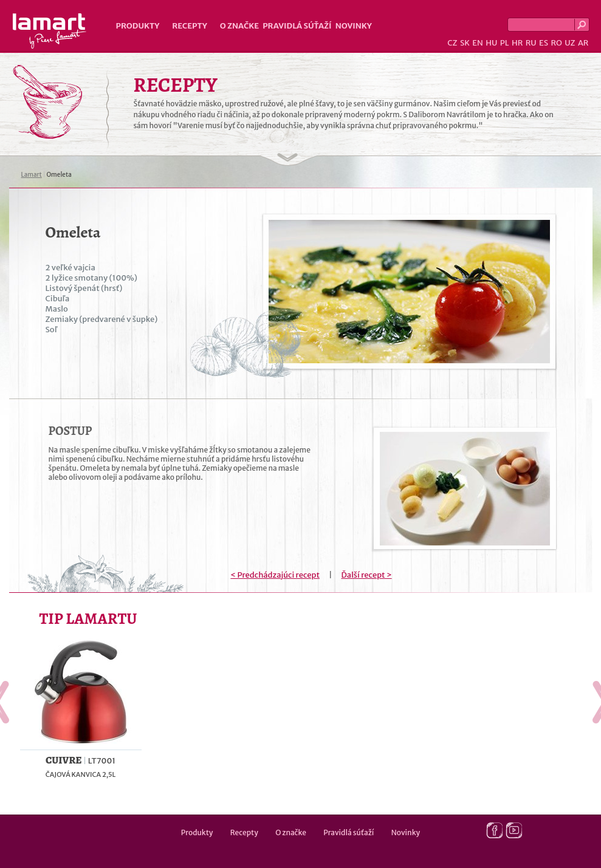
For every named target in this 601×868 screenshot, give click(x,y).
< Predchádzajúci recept (275, 575)
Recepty (189, 26)
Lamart (50, 31)
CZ (452, 43)
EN (478, 43)
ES (544, 43)
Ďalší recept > (366, 575)
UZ (570, 43)
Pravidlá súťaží (297, 26)
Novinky (354, 26)
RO (556, 43)
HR (517, 43)
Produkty (138, 26)
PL (505, 43)
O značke (239, 26)
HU (491, 43)
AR (583, 43)
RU (531, 43)
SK (465, 43)
